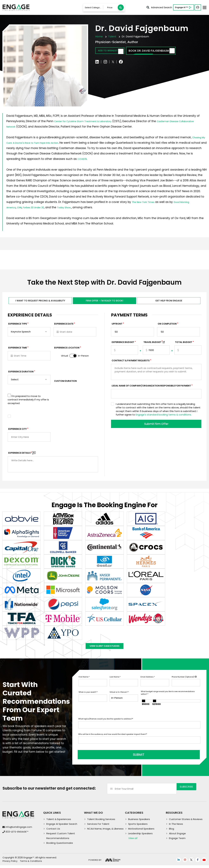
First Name (84, 682)
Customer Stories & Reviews (186, 822)
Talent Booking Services (101, 822)
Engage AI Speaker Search (62, 827)
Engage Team (177, 841)
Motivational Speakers (141, 831)
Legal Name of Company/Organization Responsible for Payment (151, 387)
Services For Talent (98, 827)
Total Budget (184, 344)
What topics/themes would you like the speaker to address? (106, 724)
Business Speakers (139, 822)
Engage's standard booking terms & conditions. (164, 416)
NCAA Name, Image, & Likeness (105, 831)
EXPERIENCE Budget (123, 344)
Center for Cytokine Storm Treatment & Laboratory (89, 121)
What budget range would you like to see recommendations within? (168, 698)
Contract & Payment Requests (131, 362)
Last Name (115, 682)
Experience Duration (21, 373)
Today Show (74, 207)
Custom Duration (65, 383)
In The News (176, 827)
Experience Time (18, 349)
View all (133, 841)
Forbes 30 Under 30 (40, 207)
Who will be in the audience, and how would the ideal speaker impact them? (113, 739)
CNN (22, 207)
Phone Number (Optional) (184, 682)
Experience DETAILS (20, 454)
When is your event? (88, 697)
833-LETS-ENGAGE (17, 834)
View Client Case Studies (104, 649)
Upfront (117, 325)
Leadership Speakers (140, 836)
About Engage (177, 836)
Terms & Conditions (31, 864)
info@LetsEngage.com (19, 830)
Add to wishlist (114, 51)
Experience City (17, 431)
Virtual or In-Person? (119, 697)
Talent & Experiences (59, 822)
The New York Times (145, 202)
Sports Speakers (138, 827)
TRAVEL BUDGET (153, 344)
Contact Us (53, 831)
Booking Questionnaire (60, 846)
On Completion (167, 325)
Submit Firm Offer (156, 426)
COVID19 (83, 159)
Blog (172, 831)
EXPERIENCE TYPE (18, 325)
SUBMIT (102, 757)
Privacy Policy (10, 864)
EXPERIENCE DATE (64, 325)
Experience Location (67, 349)
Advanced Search (159, 7)
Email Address (148, 682)
